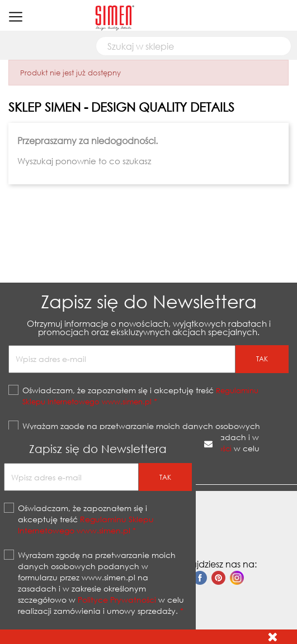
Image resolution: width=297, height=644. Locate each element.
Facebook (200, 578)
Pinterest (218, 578)
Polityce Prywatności (117, 600)
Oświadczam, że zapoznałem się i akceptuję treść (140, 396)
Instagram (237, 578)
